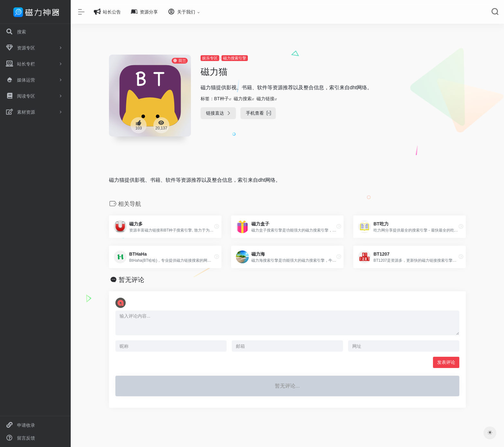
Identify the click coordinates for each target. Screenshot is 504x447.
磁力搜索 (243, 99)
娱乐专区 (210, 58)
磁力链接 (265, 99)
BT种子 (221, 99)
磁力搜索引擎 (235, 58)
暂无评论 (131, 280)
